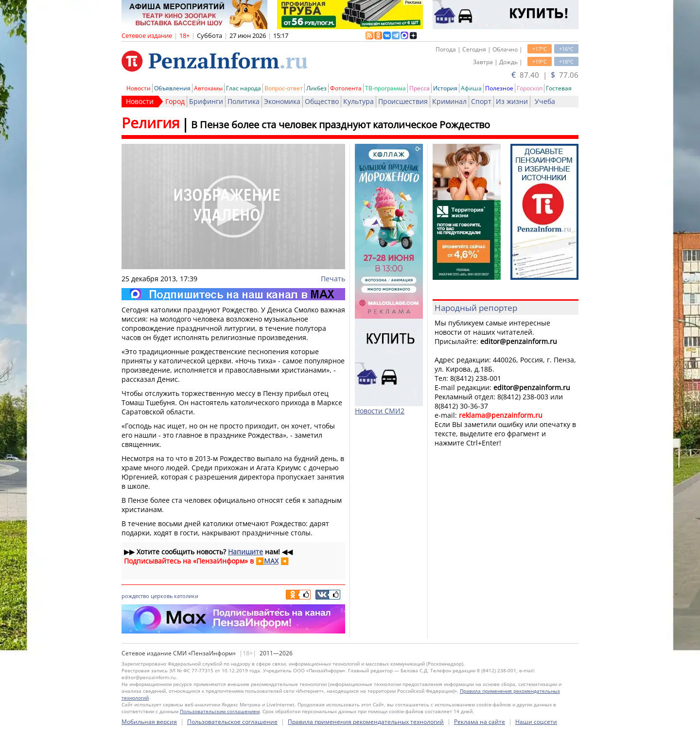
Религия (151, 123)
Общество (322, 101)
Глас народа (244, 88)
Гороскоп (530, 88)
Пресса (420, 88)
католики (186, 596)
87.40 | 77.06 (545, 75)
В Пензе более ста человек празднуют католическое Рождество (341, 125)
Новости (139, 88)
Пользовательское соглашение (232, 722)
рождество (135, 596)
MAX (271, 561)
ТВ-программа (385, 88)
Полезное (499, 88)
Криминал (449, 101)
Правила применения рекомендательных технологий (366, 722)
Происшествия (403, 101)
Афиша (471, 88)
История (445, 88)
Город (175, 101)
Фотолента (346, 88)
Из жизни (512, 101)
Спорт (481, 101)
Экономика (282, 101)
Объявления (172, 88)
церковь (162, 596)
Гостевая (559, 88)
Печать (333, 279)
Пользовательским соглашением (220, 711)
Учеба (545, 101)
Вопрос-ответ (284, 88)
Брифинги (206, 101)
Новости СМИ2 (380, 411)
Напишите (245, 552)
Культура (359, 101)
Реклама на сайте (480, 722)
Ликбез (316, 88)
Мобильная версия (149, 722)
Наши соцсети (536, 722)
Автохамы (208, 88)
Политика (244, 101)
